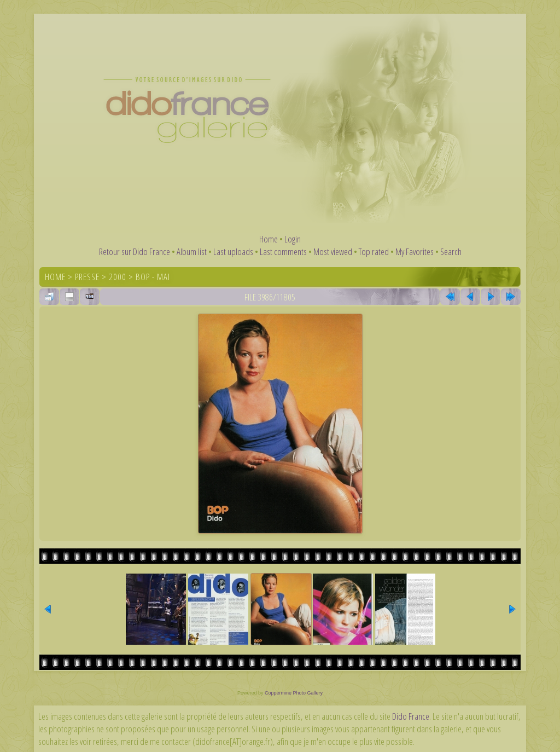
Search (451, 251)
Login (293, 239)
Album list (192, 251)
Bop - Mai (153, 277)
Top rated (374, 251)
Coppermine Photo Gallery (294, 693)
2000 (118, 277)
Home (269, 239)
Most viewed (333, 251)
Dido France (411, 716)
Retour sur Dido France (135, 251)
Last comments (283, 251)
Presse (87, 277)
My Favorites (415, 251)
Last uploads (233, 251)
